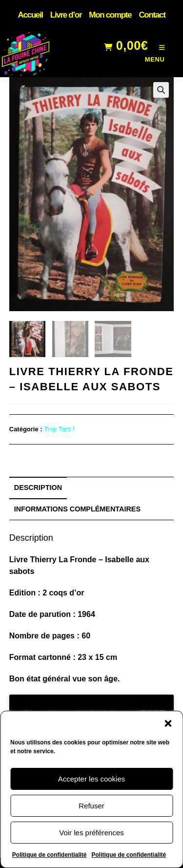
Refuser (91, 806)
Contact (152, 15)
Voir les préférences (91, 833)
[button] (168, 723)
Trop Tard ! (59, 429)
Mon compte (110, 15)
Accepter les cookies (92, 779)
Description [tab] (38, 487)
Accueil (30, 15)
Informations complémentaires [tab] (77, 509)
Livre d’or (66, 15)
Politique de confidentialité (50, 855)
